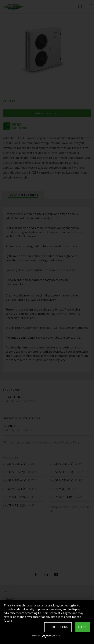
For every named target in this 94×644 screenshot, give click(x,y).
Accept (83, 627)
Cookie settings (58, 627)
